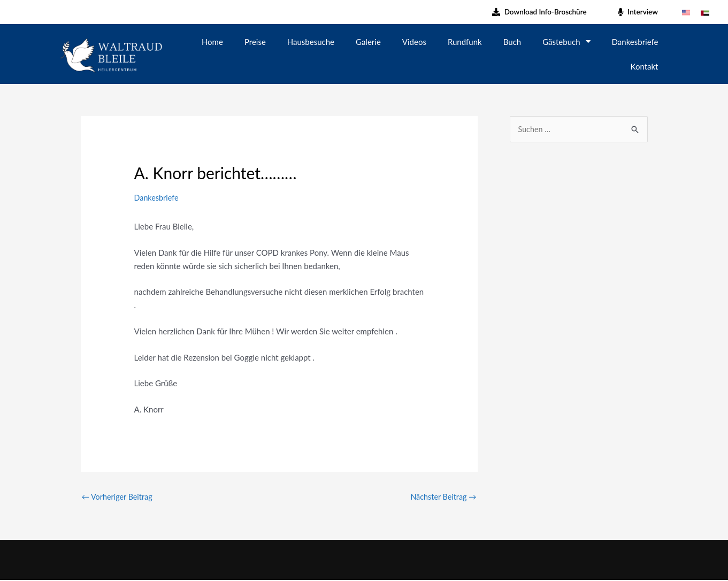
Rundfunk (465, 42)
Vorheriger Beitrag (119, 497)
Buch (512, 42)
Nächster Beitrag (442, 497)
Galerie (368, 42)
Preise (255, 42)
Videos (414, 42)
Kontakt (645, 66)
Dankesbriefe (635, 42)
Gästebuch (566, 41)
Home (212, 42)
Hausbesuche (311, 42)
